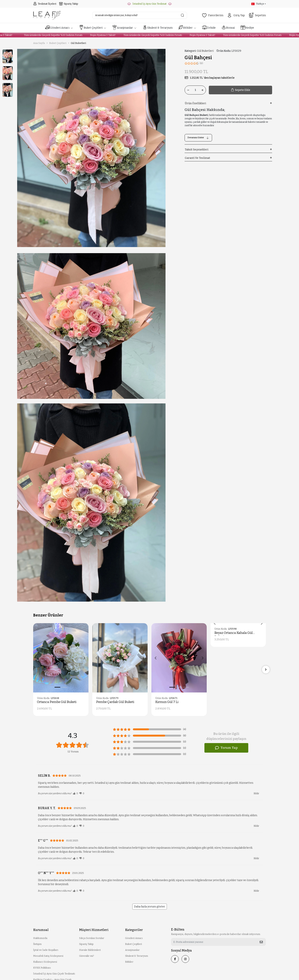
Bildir (256, 793)
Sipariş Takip (69, 4)
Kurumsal (41, 930)
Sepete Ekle (241, 90)
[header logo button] (47, 15)
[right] (266, 670)
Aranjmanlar (132, 950)
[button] (59, 28)
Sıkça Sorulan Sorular (92, 938)
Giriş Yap (236, 15)
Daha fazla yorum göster (150, 907)
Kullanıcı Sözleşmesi (45, 962)
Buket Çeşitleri (133, 944)
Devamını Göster (198, 138)
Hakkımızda (40, 938)
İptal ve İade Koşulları (46, 950)
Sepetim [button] (257, 15)
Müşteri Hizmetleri (94, 930)
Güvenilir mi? (87, 956)
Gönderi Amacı (134, 938)
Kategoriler (134, 930)
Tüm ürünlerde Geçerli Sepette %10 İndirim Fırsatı (47, 35)
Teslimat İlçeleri (45, 4)
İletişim (37, 944)
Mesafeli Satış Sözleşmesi (48, 956)
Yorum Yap (226, 748)
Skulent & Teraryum (137, 956)
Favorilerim (213, 15)
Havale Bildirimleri (90, 950)
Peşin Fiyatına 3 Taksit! (97, 35)
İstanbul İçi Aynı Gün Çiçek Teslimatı (54, 974)
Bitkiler (129, 962)
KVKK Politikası (42, 968)
